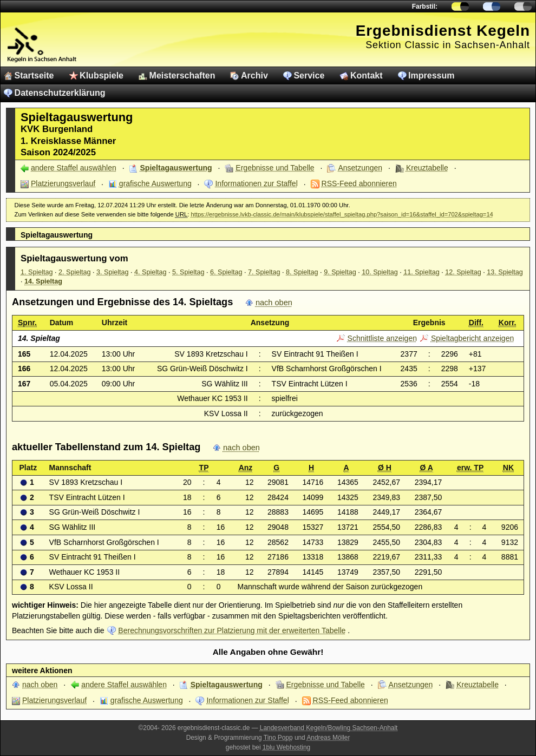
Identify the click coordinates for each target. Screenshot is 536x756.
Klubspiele (102, 75)
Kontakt (367, 75)
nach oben (274, 303)
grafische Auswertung (155, 183)
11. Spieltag (421, 272)
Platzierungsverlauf (63, 183)
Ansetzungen (360, 168)
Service (309, 75)
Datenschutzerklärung (60, 93)
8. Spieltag (302, 272)
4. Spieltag (151, 272)
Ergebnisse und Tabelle (275, 168)
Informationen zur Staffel (256, 183)
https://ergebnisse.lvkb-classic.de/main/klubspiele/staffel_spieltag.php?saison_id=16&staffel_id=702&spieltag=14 (342, 214)
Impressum (431, 75)
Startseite (34, 75)
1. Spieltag (37, 272)
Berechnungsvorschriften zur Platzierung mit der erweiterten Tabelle (232, 630)
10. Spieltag (380, 272)
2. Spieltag (75, 272)
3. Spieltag (113, 272)
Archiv (254, 75)
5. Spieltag (188, 272)
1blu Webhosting (286, 747)
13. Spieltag (505, 272)
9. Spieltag (340, 272)
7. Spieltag (264, 272)
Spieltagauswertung (176, 168)
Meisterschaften (182, 75)
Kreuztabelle (427, 168)
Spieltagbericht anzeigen (472, 338)
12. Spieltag (463, 272)
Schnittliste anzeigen (382, 338)
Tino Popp (278, 738)
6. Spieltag (226, 272)
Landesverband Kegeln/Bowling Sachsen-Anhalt (329, 728)
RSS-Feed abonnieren (359, 183)
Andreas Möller (328, 738)
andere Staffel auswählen (74, 168)
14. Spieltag (43, 281)
